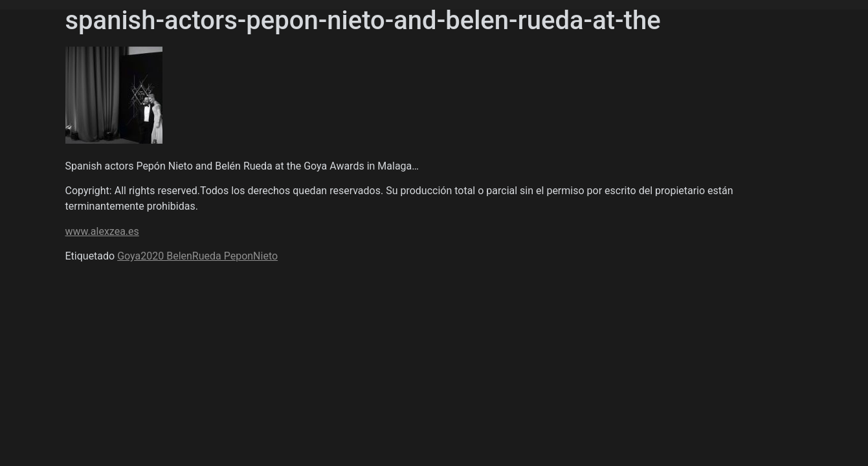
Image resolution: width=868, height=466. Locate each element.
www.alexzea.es (102, 231)
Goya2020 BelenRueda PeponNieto (197, 256)
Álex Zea (95, 116)
